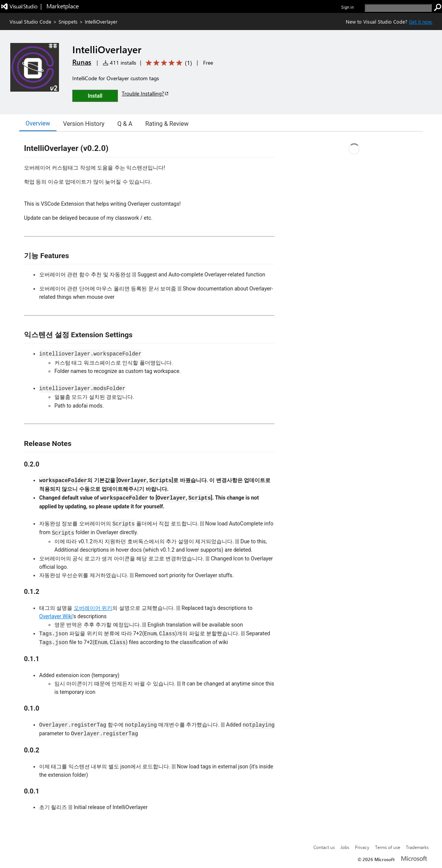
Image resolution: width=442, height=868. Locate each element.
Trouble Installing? (145, 93)
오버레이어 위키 (93, 608)
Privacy (362, 847)
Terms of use (388, 847)
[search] (398, 8)
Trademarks (417, 847)
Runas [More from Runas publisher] (82, 62)
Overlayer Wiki (56, 616)
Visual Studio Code (30, 21)
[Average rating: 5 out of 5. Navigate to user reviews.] (168, 63)
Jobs (345, 847)
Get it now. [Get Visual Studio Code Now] (421, 21)
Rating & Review (167, 124)
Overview (38, 123)
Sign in (347, 7)
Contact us (324, 847)
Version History (84, 124)
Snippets (68, 21)
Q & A (125, 124)
